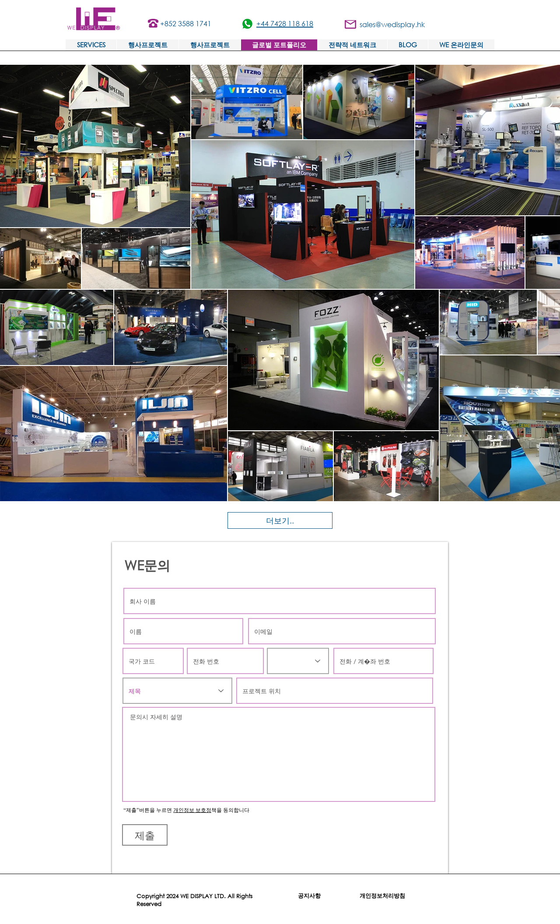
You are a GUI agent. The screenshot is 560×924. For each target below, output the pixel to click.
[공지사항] (309, 896)
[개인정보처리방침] (382, 896)
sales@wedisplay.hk (392, 24)
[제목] (177, 691)
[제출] (145, 835)
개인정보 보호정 (192, 810)
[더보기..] (280, 520)
